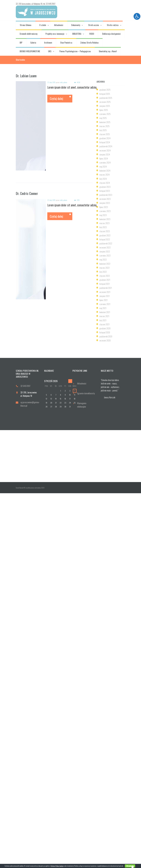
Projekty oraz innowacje (55, 34)
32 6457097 (25, 386)
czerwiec (105, 114)
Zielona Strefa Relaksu (89, 43)
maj (103, 118)
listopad (105, 94)
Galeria (33, 43)
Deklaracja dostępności (111, 34)
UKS (50, 51)
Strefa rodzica (113, 25)
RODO (92, 34)
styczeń (105, 134)
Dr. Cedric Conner (27, 193)
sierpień (105, 106)
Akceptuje (130, 866)
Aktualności (59, 25)
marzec (105, 126)
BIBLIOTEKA (77, 34)
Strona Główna (26, 25)
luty (103, 130)
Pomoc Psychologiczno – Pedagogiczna (75, 51)
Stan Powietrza (66, 43)
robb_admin (63, 82)
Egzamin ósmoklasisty (86, 393)
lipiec (104, 110)
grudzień (105, 90)
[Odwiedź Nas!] (70, 456)
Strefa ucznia (94, 25)
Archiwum (48, 43)
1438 (79, 82)
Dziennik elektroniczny (29, 34)
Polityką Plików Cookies (57, 866)
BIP (21, 43)
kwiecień (105, 122)
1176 (78, 200)
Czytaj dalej (56, 98)
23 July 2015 (51, 82)
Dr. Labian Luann (26, 76)
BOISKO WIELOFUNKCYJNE (30, 51)
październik (106, 98)
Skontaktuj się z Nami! (108, 51)
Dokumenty (76, 25)
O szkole (43, 25)
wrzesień (105, 102)
